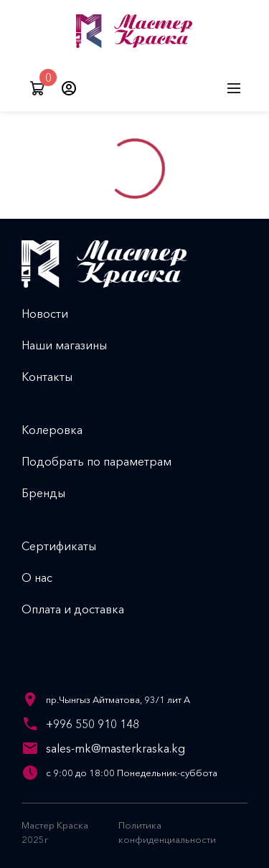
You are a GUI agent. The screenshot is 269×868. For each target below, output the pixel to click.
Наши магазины (76, 345)
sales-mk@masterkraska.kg (115, 748)
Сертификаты (70, 546)
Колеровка (63, 430)
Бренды (55, 493)
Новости (56, 313)
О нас (48, 577)
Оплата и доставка (84, 609)
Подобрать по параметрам (108, 461)
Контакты (58, 377)
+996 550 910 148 (93, 724)
